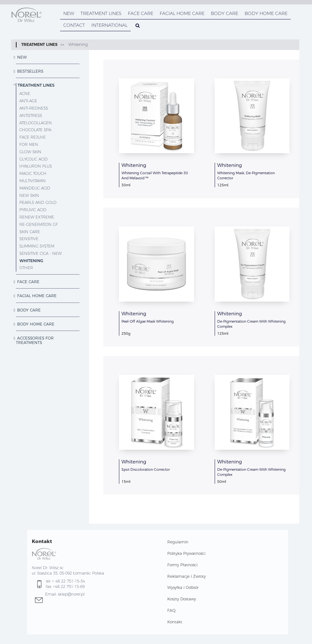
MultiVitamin (33, 181)
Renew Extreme (37, 217)
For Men (29, 144)
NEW (69, 13)
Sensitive (29, 239)
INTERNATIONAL (109, 25)
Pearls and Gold (38, 202)
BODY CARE (225, 13)
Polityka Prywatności (186, 553)
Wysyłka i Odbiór (183, 587)
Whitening (77, 44)
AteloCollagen (36, 123)
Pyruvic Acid (33, 210)
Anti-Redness (34, 108)
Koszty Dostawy (182, 599)
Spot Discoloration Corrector (146, 469)
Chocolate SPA (35, 130)
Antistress (31, 115)
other (26, 268)
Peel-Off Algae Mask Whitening (148, 321)
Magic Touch (33, 173)
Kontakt (175, 622)
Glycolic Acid (34, 159)
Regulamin (178, 542)
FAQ (171, 610)
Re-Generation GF (39, 224)
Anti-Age (28, 101)
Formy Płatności (182, 565)
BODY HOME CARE (266, 13)
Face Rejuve (33, 137)
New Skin (29, 195)
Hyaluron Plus (36, 166)
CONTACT (74, 25)
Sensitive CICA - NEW (41, 253)
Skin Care (30, 232)
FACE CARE (141, 13)
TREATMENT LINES (101, 13)
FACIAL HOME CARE (182, 13)
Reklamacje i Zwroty (187, 576)
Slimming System (37, 246)
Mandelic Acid (35, 188)
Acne (25, 93)
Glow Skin (30, 152)
